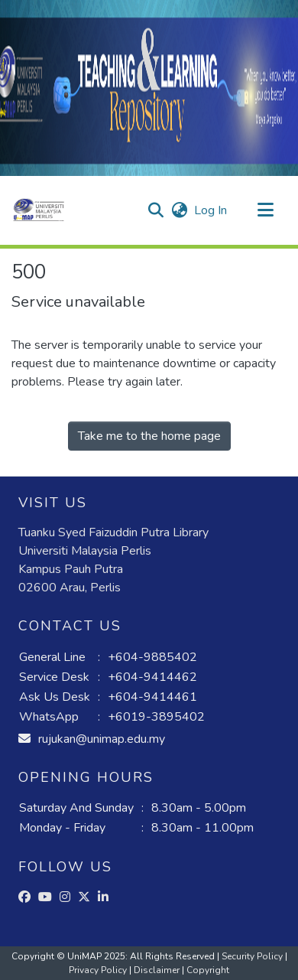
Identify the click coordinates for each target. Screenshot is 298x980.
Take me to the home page (149, 436)
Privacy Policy (99, 970)
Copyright (208, 970)
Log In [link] (211, 210)
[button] (39, 210)
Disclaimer (158, 970)
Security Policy (253, 956)
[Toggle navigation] (265, 210)
